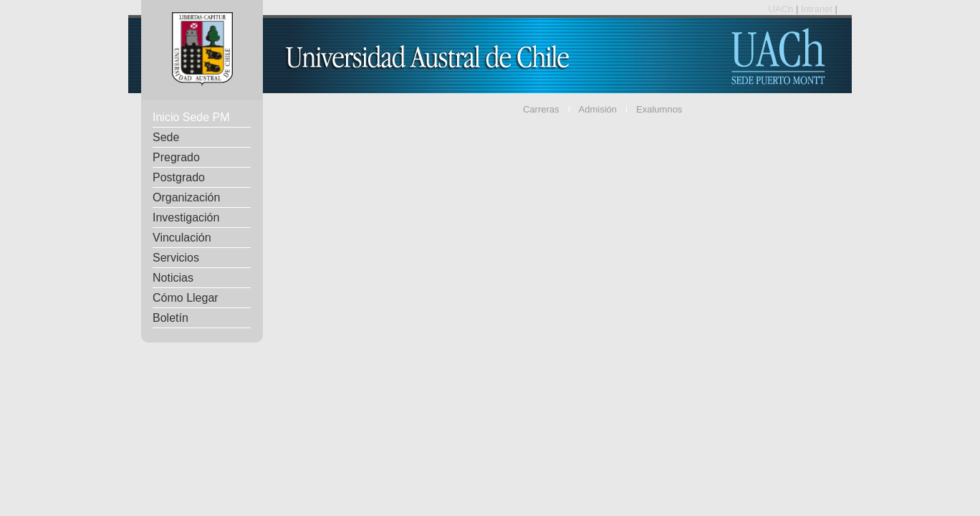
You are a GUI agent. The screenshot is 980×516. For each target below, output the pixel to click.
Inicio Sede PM (191, 117)
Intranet (818, 9)
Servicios (176, 258)
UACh (782, 9)
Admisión (598, 109)
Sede (166, 137)
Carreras (541, 109)
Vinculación (182, 238)
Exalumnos (659, 109)
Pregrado (176, 157)
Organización (186, 197)
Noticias (173, 278)
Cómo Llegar (186, 298)
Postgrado (179, 177)
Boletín (170, 318)
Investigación (186, 218)
